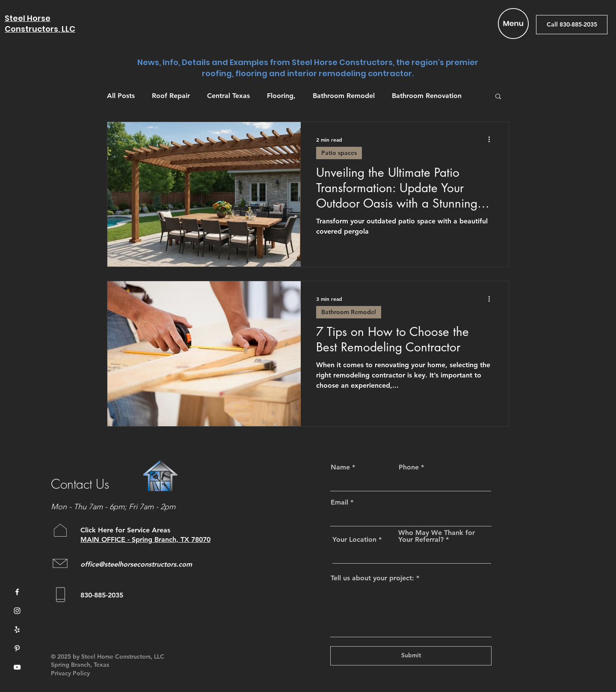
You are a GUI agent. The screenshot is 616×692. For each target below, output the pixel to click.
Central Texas (228, 96)
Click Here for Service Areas (126, 530)
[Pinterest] (17, 648)
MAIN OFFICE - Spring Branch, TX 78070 (145, 539)
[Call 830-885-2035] (572, 25)
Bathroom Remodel (344, 96)
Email (339, 502)
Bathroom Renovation (427, 96)
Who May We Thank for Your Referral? (437, 536)
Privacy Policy (70, 673)
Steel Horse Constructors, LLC (40, 24)
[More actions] (492, 140)
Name (340, 467)
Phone (409, 467)
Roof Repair (171, 96)
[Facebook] (17, 592)
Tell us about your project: (372, 578)
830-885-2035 (102, 595)
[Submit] (411, 656)
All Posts (121, 96)
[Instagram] (17, 611)
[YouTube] (17, 667)
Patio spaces (339, 153)
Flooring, (281, 96)
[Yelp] (17, 630)
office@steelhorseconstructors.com (136, 564)
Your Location (354, 540)
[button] (513, 24)
